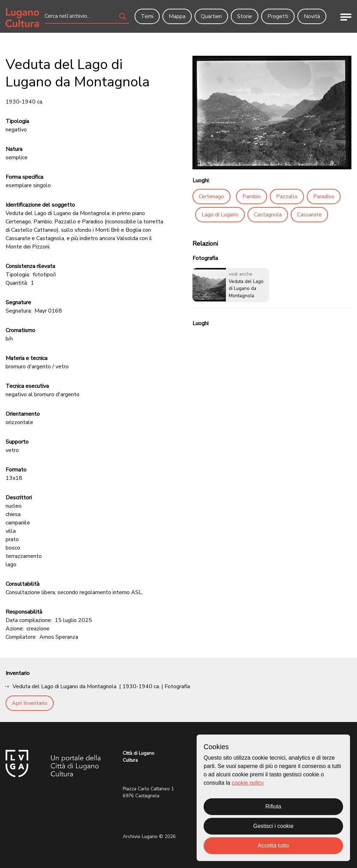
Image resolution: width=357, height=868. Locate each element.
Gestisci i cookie (273, 826)
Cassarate (309, 215)
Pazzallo (287, 197)
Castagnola (268, 215)
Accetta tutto (274, 846)
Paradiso (324, 197)
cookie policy (248, 783)
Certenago (211, 197)
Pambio (252, 197)
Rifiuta (273, 806)
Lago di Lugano (220, 215)
